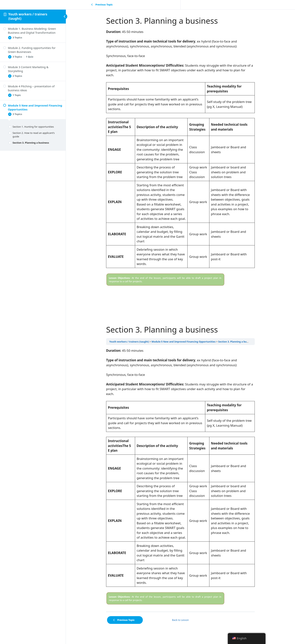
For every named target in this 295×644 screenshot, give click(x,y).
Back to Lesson (181, 620)
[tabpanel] (180, 159)
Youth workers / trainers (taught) (28, 16)
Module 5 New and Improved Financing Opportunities (184, 342)
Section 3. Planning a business (236, 342)
